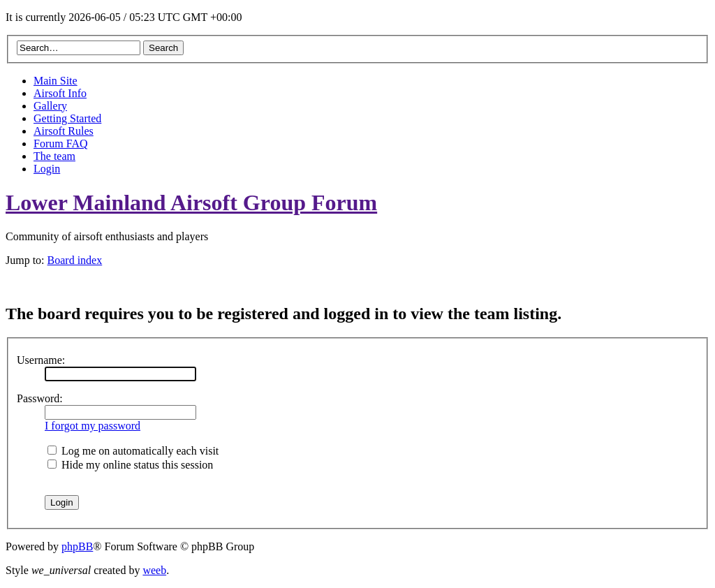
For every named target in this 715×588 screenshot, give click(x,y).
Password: (40, 398)
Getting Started (67, 118)
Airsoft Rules (64, 131)
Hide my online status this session (130, 465)
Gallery (50, 106)
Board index (75, 260)
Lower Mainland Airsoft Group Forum (191, 203)
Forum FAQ (61, 144)
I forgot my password (93, 426)
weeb (154, 570)
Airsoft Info (60, 93)
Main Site (56, 81)
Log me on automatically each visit (133, 451)
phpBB (77, 546)
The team (54, 156)
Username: (41, 360)
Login (47, 169)
